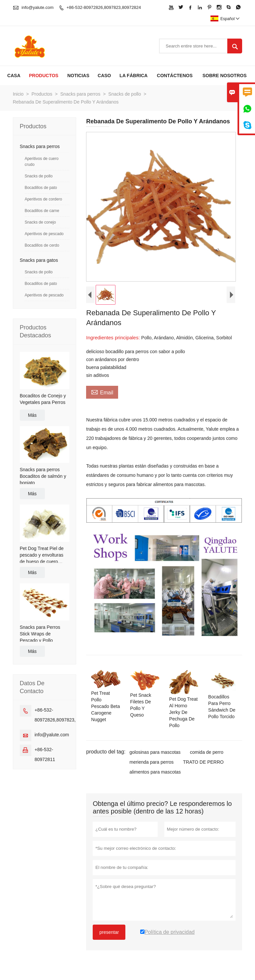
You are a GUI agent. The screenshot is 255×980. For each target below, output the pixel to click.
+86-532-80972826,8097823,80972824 (104, 7)
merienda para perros (151, 762)
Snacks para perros (80, 94)
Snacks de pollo (125, 94)
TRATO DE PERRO (203, 762)
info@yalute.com (37, 7)
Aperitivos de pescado (44, 234)
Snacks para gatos (39, 260)
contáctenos (175, 76)
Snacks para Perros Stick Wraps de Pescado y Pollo (40, 634)
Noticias (78, 76)
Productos (44, 76)
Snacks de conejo (40, 222)
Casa (14, 76)
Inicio (18, 94)
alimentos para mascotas (155, 772)
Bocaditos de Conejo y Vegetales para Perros (43, 399)
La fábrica (133, 76)
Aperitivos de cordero (43, 199)
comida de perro (207, 752)
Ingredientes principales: (114, 337)
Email (102, 392)
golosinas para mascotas (155, 752)
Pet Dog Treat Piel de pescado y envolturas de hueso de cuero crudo (42, 555)
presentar (109, 932)
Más (32, 415)
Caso (104, 76)
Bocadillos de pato (41, 188)
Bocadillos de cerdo (42, 245)
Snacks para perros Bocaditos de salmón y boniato (43, 476)
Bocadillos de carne (42, 211)
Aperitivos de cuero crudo (42, 162)
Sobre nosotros (225, 76)
